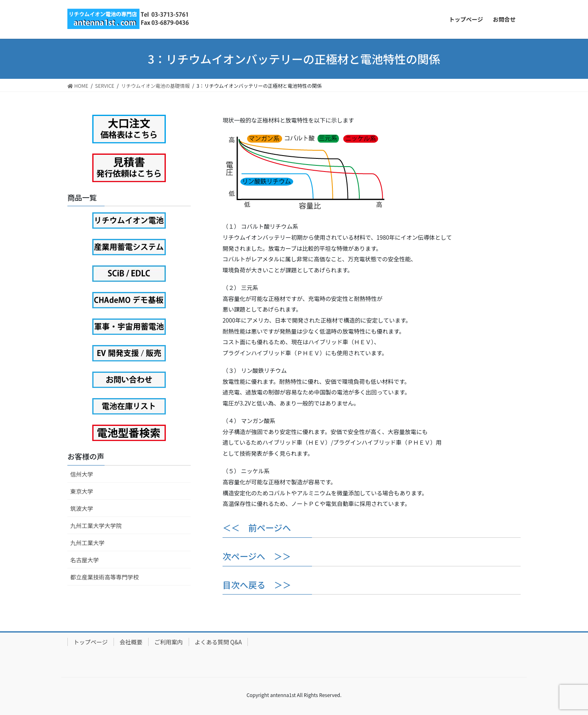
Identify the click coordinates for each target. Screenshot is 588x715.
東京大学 (82, 491)
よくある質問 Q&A (218, 642)
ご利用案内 (169, 642)
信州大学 (82, 474)
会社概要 (131, 642)
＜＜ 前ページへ (257, 528)
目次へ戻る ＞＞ (257, 585)
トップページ (91, 642)
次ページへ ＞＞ (257, 556)
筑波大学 (82, 508)
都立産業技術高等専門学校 (105, 577)
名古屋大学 (85, 560)
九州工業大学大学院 (96, 526)
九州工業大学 (87, 543)
